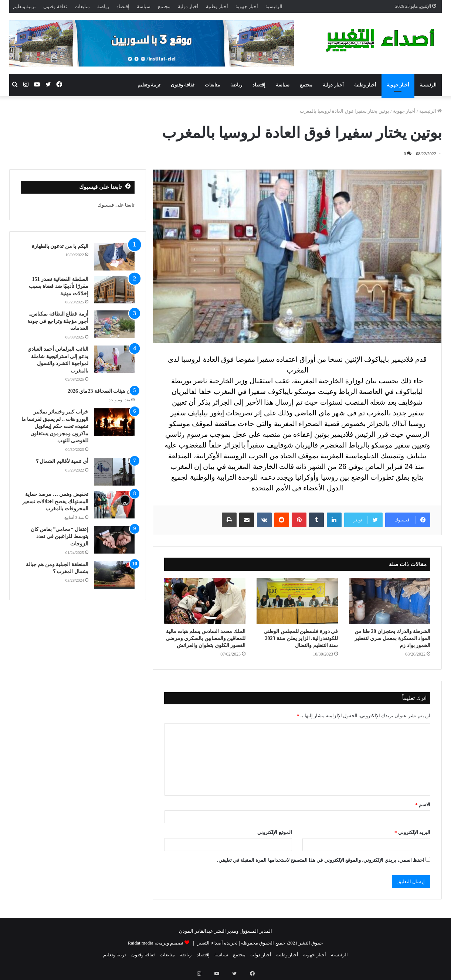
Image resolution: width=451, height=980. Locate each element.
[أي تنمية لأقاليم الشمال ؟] (114, 472)
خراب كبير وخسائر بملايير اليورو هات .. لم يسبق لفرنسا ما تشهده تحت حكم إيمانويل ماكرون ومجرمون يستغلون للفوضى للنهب (55, 426)
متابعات (82, 6)
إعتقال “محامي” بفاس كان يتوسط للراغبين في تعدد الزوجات (60, 537)
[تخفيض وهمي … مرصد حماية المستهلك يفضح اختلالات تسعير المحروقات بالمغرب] (114, 505)
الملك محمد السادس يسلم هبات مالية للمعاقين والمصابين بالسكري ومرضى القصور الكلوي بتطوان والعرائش (206, 638)
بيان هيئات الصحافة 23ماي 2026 (101, 391)
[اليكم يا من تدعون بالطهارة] (114, 257)
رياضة (103, 6)
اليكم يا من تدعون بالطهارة (60, 246)
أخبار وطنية (217, 6)
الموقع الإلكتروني (274, 832)
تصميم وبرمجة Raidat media (156, 943)
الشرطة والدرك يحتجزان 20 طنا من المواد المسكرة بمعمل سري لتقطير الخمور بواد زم (393, 638)
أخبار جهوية (247, 6)
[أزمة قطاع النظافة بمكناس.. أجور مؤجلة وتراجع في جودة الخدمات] (114, 324)
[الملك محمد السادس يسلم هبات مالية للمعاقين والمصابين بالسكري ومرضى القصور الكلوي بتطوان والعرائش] (205, 601)
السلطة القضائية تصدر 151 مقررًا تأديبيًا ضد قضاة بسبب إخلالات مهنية (59, 286)
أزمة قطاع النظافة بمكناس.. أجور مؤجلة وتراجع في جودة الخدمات (58, 321)
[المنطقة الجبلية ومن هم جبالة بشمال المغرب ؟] (114, 575)
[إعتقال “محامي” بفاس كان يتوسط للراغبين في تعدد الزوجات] (114, 540)
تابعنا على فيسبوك (116, 205)
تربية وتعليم (24, 6)
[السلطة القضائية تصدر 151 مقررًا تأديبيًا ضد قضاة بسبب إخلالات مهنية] (114, 290)
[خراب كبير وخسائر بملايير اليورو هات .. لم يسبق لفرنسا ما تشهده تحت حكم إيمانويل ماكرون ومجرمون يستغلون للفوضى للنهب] (114, 422)
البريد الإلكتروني (412, 832)
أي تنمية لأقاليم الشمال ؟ (62, 461)
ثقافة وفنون (55, 6)
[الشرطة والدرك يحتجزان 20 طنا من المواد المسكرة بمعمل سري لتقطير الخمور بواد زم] (390, 601)
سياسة (144, 6)
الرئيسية (274, 6)
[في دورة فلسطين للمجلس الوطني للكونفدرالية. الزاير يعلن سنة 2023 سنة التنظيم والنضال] (297, 601)
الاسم (423, 805)
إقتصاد (123, 6)
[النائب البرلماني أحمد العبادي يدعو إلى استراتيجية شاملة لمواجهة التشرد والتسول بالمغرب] (114, 359)
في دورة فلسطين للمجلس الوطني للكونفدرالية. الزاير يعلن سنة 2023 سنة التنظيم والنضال (301, 638)
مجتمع (164, 6)
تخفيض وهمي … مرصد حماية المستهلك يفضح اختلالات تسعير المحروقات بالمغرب (55, 501)
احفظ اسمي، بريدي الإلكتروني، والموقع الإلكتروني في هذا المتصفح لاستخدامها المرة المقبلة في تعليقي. (321, 860)
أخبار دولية (188, 6)
